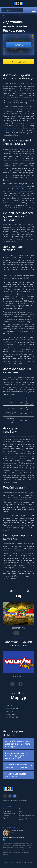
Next (20, 684)
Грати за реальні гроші (12, 130)
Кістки (21, 811)
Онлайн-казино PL (20, 100)
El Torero (10, 711)
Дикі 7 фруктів (12, 717)
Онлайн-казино (7, 809)
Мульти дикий (12, 708)
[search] (4, 10)
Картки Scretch (7, 818)
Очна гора (11, 714)
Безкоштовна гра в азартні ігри (15, 186)
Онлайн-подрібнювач (9, 813)
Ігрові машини (7, 811)
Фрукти (9, 705)
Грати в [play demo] (18, 45)
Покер (21, 813)
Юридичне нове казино (12, 128)
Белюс (21, 809)
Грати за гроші (18, 62)
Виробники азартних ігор (27, 816)
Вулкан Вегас (19, 676)
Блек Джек (6, 816)
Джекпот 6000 (18, 628)
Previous (15, 633)
